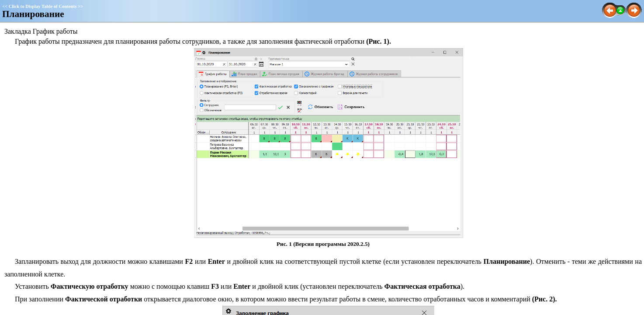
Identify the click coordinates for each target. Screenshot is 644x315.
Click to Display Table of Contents (43, 6)
